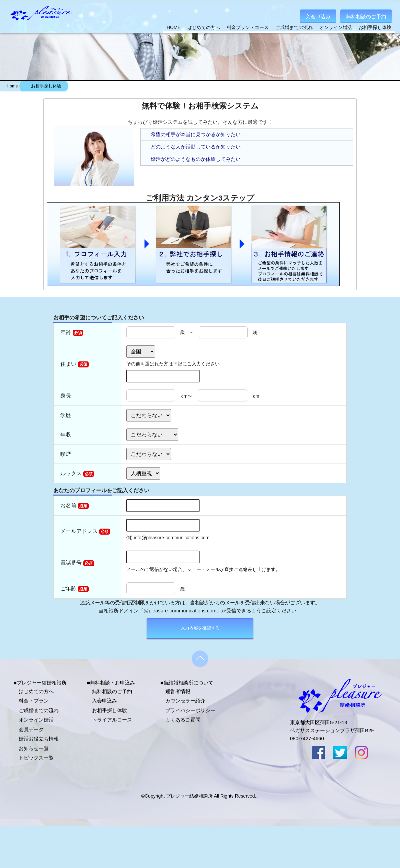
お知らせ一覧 (34, 748)
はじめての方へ (204, 27)
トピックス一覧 (36, 758)
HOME (174, 27)
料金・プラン (34, 701)
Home (12, 86)
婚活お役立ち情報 (39, 739)
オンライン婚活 (336, 27)
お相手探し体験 (375, 27)
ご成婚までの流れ (294, 27)
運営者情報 (178, 691)
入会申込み (318, 17)
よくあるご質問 (183, 720)
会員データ (31, 729)
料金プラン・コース (248, 27)
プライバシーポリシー (190, 710)
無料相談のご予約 (366, 17)
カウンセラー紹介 (185, 701)
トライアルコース (112, 720)
